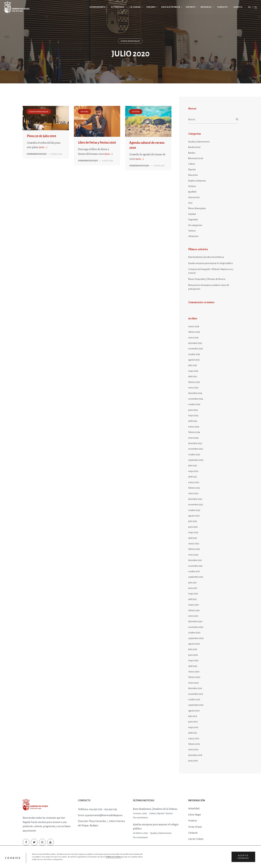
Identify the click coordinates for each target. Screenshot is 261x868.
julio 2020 (193, 649)
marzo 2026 (194, 327)
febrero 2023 (194, 488)
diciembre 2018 (195, 755)
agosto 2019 (194, 711)
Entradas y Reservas (123, 862)
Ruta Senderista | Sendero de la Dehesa (206, 257)
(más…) (43, 147)
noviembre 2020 (196, 627)
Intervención (194, 197)
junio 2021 (193, 588)
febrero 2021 (194, 611)
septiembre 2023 (196, 460)
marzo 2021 (194, 605)
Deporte (192, 170)
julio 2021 (193, 583)
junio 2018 (193, 761)
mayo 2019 (193, 727)
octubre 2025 (194, 354)
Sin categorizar (195, 225)
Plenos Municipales (130, 41)
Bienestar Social (196, 158)
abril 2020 (193, 666)
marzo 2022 (194, 544)
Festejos (192, 186)
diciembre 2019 (195, 688)
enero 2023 (193, 493)
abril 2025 (193, 377)
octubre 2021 (194, 571)
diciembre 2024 (195, 393)
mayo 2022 (193, 532)
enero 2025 (193, 388)
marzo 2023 (194, 482)
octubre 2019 (194, 700)
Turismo (192, 231)
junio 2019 (193, 722)
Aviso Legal (107, 862)
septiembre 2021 (196, 577)
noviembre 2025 (196, 349)
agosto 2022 (194, 516)
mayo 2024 (193, 416)
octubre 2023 (194, 455)
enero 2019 (193, 750)
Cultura (84, 112)
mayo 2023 (193, 471)
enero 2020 (194, 683)
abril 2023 (193, 477)
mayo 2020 (193, 661)
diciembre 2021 (195, 560)
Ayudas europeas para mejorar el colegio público (211, 263)
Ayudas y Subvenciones (199, 142)
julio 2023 (193, 466)
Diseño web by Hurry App (144, 862)
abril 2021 (193, 599)
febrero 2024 (194, 432)
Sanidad (192, 214)
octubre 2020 (194, 633)
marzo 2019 (194, 739)
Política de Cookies (92, 862)
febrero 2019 (194, 744)
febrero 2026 (194, 332)
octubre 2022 (194, 510)
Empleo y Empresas (197, 181)
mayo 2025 (193, 371)
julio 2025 (193, 365)
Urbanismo (193, 236)
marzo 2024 (194, 427)
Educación (193, 175)
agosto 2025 (194, 360)
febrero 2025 (194, 382)
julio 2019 (193, 716)
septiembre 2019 (196, 705)
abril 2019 (193, 733)
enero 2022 (193, 555)
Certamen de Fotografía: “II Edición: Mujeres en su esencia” (211, 271)
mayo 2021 (193, 594)
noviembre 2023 (196, 449)
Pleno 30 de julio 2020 (41, 136)
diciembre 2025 (195, 343)
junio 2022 (193, 527)
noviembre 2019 (196, 694)
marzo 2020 (194, 672)
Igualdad (192, 192)
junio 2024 (193, 410)
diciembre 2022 (195, 499)
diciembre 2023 (195, 443)
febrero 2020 (194, 677)
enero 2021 (193, 616)
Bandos (192, 153)
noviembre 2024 (196, 399)
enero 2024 (193, 438)
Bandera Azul (194, 147)
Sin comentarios (140, 818)
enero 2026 (193, 338)
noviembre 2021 (196, 566)
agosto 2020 (194, 644)
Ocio (190, 203)
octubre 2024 (194, 404)
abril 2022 (193, 538)
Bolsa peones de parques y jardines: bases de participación (209, 287)
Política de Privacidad (73, 862)
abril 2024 (193, 421)
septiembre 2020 (196, 638)
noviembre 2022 (196, 505)
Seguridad (193, 220)
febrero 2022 (194, 549)
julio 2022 (193, 521)
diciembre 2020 (195, 622)
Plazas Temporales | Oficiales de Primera (207, 279)
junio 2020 (193, 655)
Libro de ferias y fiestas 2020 (97, 143)
